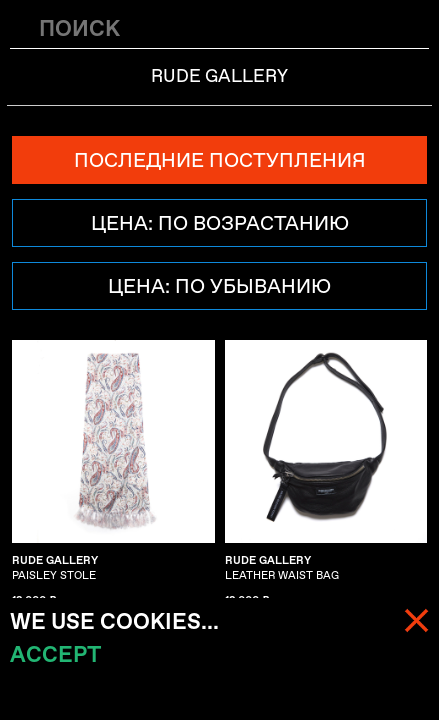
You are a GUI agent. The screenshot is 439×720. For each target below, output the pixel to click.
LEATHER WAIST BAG (282, 568)
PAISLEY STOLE (55, 568)
